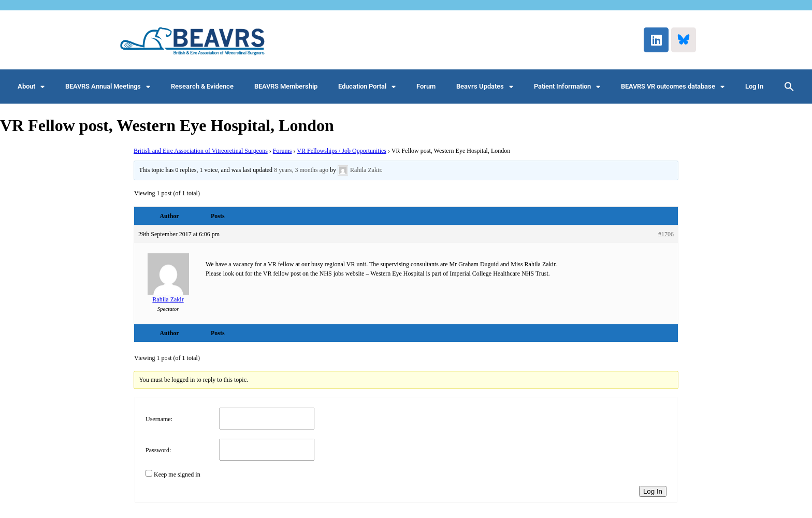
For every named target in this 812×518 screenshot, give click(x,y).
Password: (158, 450)
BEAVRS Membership (286, 86)
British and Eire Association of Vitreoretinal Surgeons (201, 151)
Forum (426, 86)
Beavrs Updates (485, 87)
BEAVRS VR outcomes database (673, 87)
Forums (282, 151)
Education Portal (367, 87)
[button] (789, 87)
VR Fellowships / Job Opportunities (342, 151)
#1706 (666, 234)
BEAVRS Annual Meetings (108, 87)
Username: (159, 419)
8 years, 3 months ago (301, 170)
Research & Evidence (202, 86)
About (31, 87)
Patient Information (567, 87)
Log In (754, 86)
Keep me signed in (177, 474)
